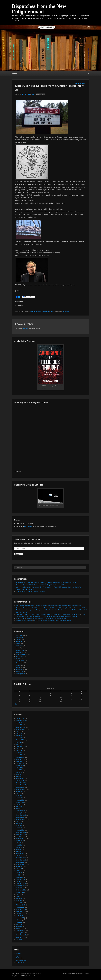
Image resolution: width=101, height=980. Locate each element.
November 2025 (21, 721)
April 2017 (19, 849)
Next (85, 83)
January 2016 (20, 881)
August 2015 (20, 892)
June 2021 (19, 770)
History (18, 644)
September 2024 (21, 729)
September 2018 (21, 819)
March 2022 (20, 755)
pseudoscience (21, 661)
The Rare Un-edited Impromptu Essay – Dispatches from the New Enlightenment (42, 610)
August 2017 (20, 841)
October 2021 (20, 764)
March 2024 (20, 738)
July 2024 (19, 731)
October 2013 (20, 939)
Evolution (19, 641)
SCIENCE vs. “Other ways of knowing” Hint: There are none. (53, 621)
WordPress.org (21, 962)
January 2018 (20, 830)
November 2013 (21, 937)
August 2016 (20, 866)
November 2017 (21, 834)
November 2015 (21, 886)
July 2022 (19, 749)
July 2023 (19, 742)
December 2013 (21, 935)
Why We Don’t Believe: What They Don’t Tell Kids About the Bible (65, 608)
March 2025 (20, 725)
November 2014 (21, 911)
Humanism (19, 646)
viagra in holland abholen (24, 621)
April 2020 (19, 796)
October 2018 (20, 817)
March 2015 (20, 903)
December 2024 (21, 727)
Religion (32, 311)
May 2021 (19, 772)
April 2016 (19, 875)
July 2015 (19, 894)
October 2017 (20, 836)
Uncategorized (20, 674)
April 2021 (19, 774)
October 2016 (20, 862)
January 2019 (20, 813)
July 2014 (19, 920)
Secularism (19, 669)
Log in (18, 956)
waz (33, 94)
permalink (66, 311)
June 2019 (19, 804)
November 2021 (21, 761)
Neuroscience (20, 650)
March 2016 (20, 877)
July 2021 (19, 768)
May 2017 (19, 847)
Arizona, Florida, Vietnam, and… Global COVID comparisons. (47, 619)
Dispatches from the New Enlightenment (39, 9)
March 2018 (20, 828)
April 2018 (19, 826)
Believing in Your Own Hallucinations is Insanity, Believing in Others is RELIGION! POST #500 (46, 583)
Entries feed (20, 958)
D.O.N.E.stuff (28, 526)
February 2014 (21, 931)
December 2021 (21, 759)
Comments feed (21, 960)
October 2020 (20, 787)
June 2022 (19, 751)
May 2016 (19, 873)
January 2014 (20, 933)
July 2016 (19, 869)
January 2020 (20, 800)
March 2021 (20, 776)
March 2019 (20, 809)
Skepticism (45, 311)
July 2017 (19, 843)
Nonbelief (19, 652)
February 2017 (21, 853)
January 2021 (20, 781)
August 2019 (20, 802)
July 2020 (19, 794)
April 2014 (19, 926)
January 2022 (20, 757)
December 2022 (21, 746)
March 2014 (20, 929)
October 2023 (20, 740)
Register (18, 954)
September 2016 (21, 864)
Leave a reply (40, 94)
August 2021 (20, 766)
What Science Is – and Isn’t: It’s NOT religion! (30, 591)
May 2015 (19, 899)
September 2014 (21, 916)
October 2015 (20, 888)
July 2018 (19, 821)
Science (38, 311)
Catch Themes (84, 973)
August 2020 (20, 791)
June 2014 (19, 922)
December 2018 (21, 815)
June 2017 (19, 845)
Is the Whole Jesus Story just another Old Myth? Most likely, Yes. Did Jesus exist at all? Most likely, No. (49, 587)
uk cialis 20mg (20, 619)
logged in (26, 328)
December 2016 (21, 858)
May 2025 (19, 723)
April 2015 (19, 901)
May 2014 (19, 924)
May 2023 (19, 744)
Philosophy (19, 656)
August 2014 (20, 918)
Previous (77, 83)
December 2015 (21, 884)
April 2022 (19, 753)
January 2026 (20, 719)
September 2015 (21, 890)
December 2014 (21, 909)
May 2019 (19, 806)
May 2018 (19, 824)
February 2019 (21, 811)
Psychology (19, 663)
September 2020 (21, 789)
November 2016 (21, 860)
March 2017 (20, 851)
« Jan (16, 704)
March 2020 (20, 798)
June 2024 (19, 734)
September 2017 (21, 838)
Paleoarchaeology (22, 654)
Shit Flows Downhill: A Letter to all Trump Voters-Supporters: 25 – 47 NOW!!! (40, 585)
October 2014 (20, 914)
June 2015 (19, 896)
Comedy (18, 639)
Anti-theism (19, 635)
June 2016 (19, 871)
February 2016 (21, 879)
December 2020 (21, 783)
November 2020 (21, 785)
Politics (18, 659)
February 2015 (21, 905)
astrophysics (20, 637)
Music (18, 648)
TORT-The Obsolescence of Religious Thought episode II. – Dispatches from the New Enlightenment (48, 614)
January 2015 (20, 907)
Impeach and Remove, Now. (25, 589)
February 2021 (21, 779)
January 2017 (20, 856)
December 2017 (21, 832)
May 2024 (19, 736)
